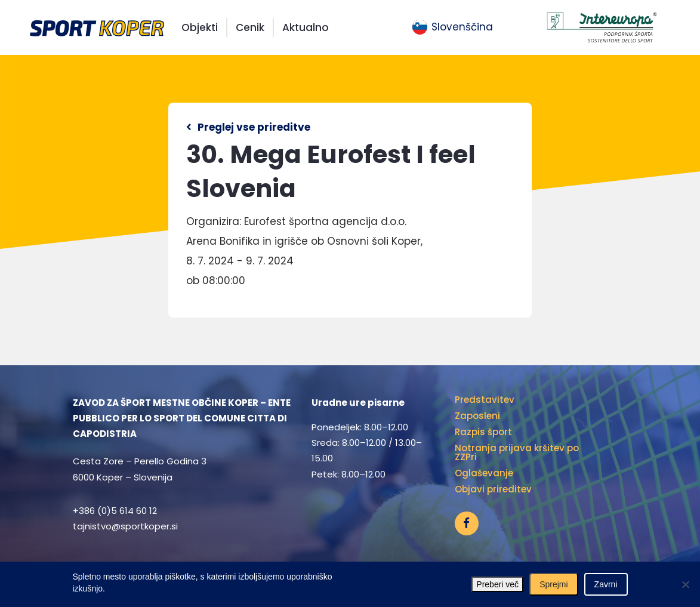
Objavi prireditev (493, 489)
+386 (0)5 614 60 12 (115, 511)
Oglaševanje (484, 473)
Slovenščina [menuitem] (462, 27)
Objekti (200, 27)
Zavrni (606, 584)
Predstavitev (485, 400)
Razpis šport (483, 432)
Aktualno (306, 27)
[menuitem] (453, 27)
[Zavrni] (685, 584)
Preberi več (497, 584)
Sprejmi (553, 584)
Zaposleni (477, 416)
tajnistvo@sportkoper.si (125, 526)
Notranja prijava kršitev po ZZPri (517, 452)
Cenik (250, 27)
